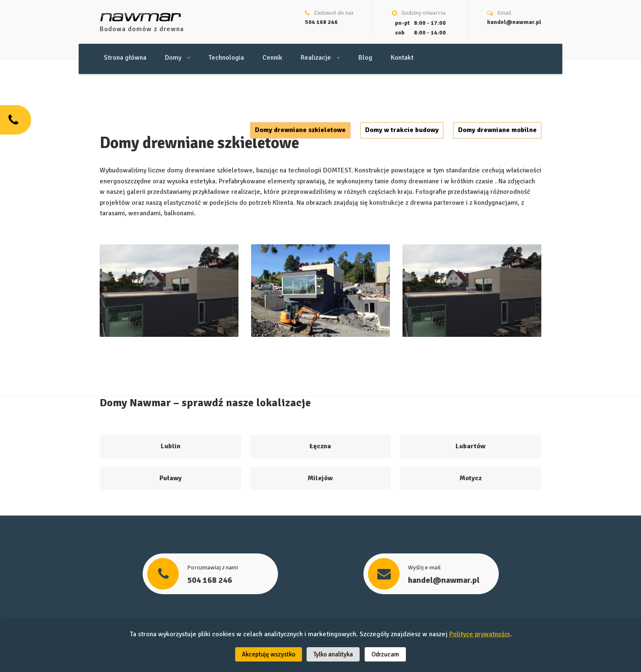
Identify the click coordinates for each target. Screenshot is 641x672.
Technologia (226, 58)
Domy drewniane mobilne (497, 130)
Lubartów (470, 446)
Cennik (272, 58)
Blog (365, 58)
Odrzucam (385, 654)
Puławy (171, 478)
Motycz (471, 478)
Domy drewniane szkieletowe (300, 130)
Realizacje (320, 58)
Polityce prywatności (479, 634)
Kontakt (402, 58)
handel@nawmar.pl (514, 22)
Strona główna (125, 58)
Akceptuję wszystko (269, 654)
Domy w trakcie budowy (402, 130)
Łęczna (320, 446)
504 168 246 (321, 22)
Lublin (171, 446)
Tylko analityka (333, 654)
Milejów (320, 478)
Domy (177, 58)
